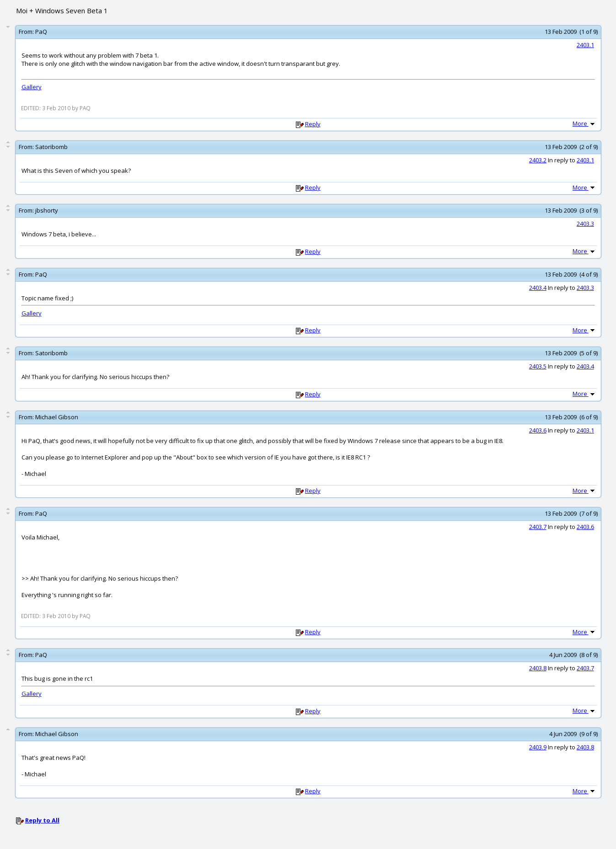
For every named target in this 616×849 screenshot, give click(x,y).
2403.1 (585, 45)
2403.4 (538, 288)
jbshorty (47, 210)
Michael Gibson (57, 417)
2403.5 (538, 366)
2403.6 (538, 430)
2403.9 (538, 747)
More (584, 123)
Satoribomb (51, 147)
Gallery (32, 87)
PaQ (41, 32)
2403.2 (538, 160)
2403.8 (538, 668)
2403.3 (585, 224)
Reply (313, 124)
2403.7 (538, 527)
